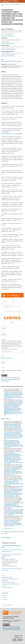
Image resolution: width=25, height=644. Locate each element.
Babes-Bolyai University (7, 577)
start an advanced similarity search (15, 532)
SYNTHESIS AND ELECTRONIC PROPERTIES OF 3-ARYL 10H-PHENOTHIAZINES (13, 511)
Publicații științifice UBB (7, 587)
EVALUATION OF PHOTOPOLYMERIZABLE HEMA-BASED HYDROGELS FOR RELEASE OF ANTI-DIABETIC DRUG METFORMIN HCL (12, 443)
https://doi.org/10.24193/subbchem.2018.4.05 (12, 61)
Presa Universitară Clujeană (8, 582)
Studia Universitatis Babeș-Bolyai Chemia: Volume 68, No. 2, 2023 (14, 446)
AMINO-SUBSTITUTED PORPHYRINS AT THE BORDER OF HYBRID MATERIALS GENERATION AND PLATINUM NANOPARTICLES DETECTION (13, 394)
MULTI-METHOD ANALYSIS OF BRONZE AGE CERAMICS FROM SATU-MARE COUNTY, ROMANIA (13, 425)
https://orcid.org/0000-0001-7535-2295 (8, 50)
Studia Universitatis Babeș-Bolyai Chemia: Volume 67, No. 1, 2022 (14, 507)
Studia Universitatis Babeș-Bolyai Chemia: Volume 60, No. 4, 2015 (13, 428)
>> (13, 529)
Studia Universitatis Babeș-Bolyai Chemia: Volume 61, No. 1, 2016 (13, 413)
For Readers (4, 595)
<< (2, 529)
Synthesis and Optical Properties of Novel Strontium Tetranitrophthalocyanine (13, 481)
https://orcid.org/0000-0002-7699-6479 (8, 36)
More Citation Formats (7, 351)
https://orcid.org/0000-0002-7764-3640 (8, 43)
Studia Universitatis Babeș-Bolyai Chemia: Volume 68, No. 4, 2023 (14, 484)
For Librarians (5, 599)
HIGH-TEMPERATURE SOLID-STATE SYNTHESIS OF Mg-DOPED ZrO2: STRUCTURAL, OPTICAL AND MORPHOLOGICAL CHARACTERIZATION (13, 470)
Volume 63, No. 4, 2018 (15, 4)
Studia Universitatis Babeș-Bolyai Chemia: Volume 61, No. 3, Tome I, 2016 (14, 513)
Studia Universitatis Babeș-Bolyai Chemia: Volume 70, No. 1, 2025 (14, 462)
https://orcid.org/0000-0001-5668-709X (8, 56)
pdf (4, 328)
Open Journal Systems (7, 605)
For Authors (4, 597)
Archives (7, 4)
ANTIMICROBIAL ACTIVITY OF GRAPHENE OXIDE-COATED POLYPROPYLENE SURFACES (14, 504)
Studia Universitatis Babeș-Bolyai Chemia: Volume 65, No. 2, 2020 (14, 397)
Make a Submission (6, 538)
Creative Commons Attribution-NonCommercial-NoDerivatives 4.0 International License (11, 379)
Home (3, 4)
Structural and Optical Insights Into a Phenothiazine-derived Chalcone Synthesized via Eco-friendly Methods (12, 522)
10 (11, 529)
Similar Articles (5, 419)
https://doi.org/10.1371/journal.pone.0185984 (12, 134)
